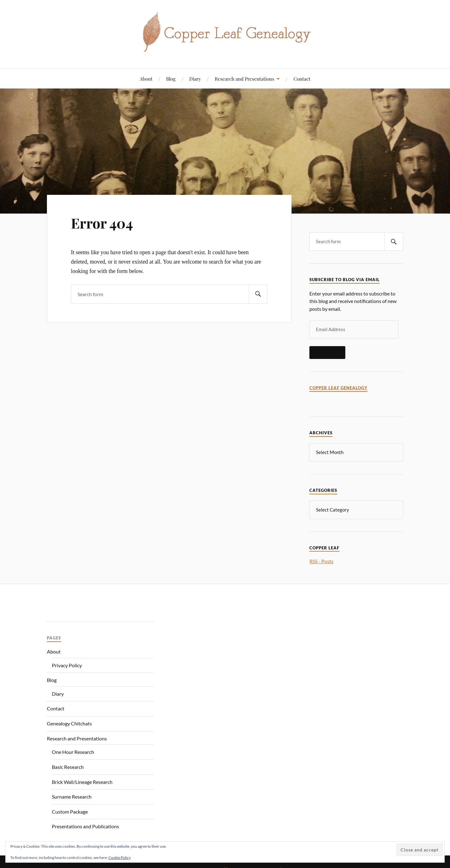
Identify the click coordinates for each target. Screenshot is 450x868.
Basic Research (68, 766)
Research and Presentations (244, 79)
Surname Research (72, 796)
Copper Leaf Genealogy (338, 388)
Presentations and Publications (85, 826)
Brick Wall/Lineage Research (82, 781)
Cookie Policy (120, 858)
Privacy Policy (67, 665)
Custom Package (70, 811)
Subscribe (327, 352)
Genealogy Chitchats (69, 723)
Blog (171, 79)
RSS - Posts (321, 560)
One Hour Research (73, 751)
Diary (195, 79)
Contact (302, 79)
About (146, 79)
